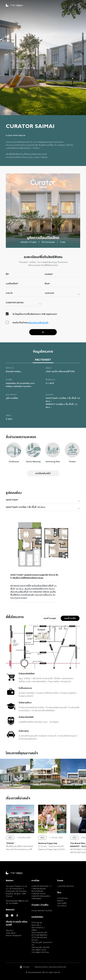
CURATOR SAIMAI (38, 894)
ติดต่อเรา (60, 901)
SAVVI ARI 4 (36, 925)
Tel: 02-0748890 (12, 903)
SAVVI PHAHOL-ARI (39, 933)
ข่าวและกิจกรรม (63, 898)
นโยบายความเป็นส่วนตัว (38, 323)
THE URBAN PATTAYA (40, 952)
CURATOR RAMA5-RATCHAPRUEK (39, 890)
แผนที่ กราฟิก (70, 618)
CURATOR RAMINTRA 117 (42, 886)
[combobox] (62, 294)
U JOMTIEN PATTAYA (65, 886)
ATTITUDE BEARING (39, 935)
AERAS (34, 930)
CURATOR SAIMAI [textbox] (15, 303)
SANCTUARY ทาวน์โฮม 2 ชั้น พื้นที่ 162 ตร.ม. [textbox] (26, 507)
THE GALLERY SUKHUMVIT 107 (42, 944)
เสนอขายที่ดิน (62, 903)
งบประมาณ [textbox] (49, 293)
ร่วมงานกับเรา (62, 906)
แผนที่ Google (50, 618)
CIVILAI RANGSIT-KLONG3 (42, 911)
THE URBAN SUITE (39, 950)
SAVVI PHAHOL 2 (38, 928)
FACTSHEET (43, 360)
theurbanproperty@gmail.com (17, 901)
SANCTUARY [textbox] (12, 500)
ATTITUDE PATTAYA (39, 937)
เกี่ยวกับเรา (10, 931)
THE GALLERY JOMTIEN (41, 947)
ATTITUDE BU (37, 923)
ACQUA (35, 940)
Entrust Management (14, 935)
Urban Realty (11, 933)
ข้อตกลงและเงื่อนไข (41, 967)
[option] (43, 58)
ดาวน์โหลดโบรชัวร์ (43, 473)
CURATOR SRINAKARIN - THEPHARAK (41, 897)
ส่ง (43, 332)
